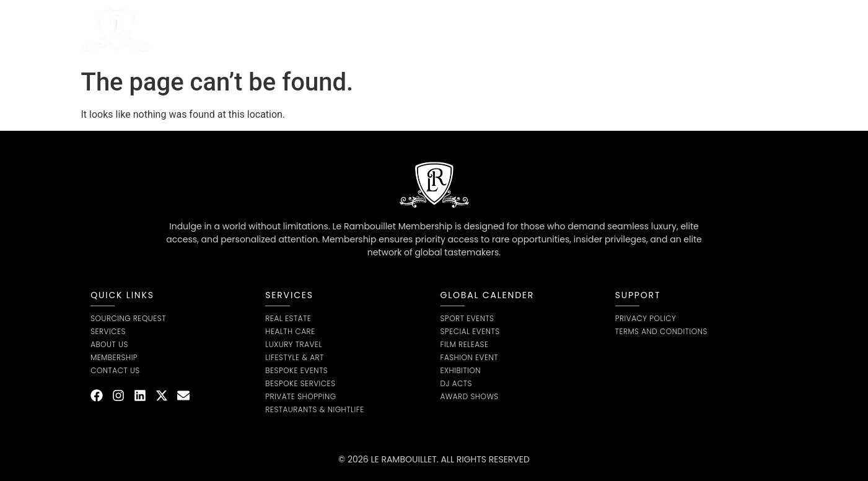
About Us (340, 31)
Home (215, 31)
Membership (516, 31)
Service (274, 31)
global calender (488, 295)
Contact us (590, 31)
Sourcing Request (424, 31)
